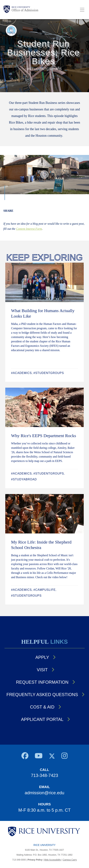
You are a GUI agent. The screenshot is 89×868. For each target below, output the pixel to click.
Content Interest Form (29, 229)
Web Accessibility (52, 860)
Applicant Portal (42, 719)
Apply (42, 657)
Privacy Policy (35, 860)
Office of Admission (25, 10)
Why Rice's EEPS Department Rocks (44, 436)
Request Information (42, 682)
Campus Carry (70, 860)
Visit (42, 670)
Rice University (21, 7)
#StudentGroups (49, 373)
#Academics (21, 373)
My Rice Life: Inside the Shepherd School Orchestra (41, 545)
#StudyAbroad (24, 479)
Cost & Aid (42, 707)
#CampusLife (44, 590)
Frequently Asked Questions (42, 695)
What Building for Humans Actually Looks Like (43, 313)
